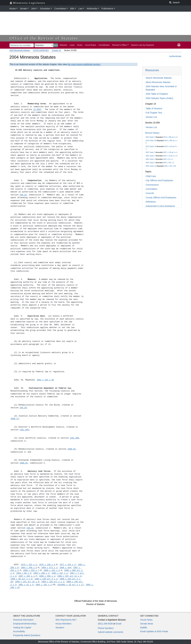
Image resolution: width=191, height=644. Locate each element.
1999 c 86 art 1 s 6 (21, 579)
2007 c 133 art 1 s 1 (170, 152)
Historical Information (23, 620)
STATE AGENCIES (41, 50)
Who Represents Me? (66, 620)
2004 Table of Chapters (157, 94)
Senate (23, 9)
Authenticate (175, 56)
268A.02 (71, 449)
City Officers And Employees (159, 180)
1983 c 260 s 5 (29, 568)
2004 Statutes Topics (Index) (159, 98)
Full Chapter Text (154, 113)
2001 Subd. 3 (151, 156)
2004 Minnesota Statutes (20, 50)
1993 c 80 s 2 (24, 573)
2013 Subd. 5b (151, 146)
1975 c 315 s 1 (29, 565)
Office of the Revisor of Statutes (44, 38)
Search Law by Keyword (143, 45)
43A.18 (23, 195)
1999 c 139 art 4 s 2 (46, 579)
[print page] (179, 45)
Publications (108, 9)
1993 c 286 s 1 (41, 573)
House (13, 9)
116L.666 (74, 438)
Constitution (104, 45)
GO (56, 45)
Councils (150, 193)
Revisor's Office (120, 45)
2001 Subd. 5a (151, 166)
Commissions (152, 185)
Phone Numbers (106, 628)
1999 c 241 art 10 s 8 (27, 582)
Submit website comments (111, 632)
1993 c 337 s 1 (60, 573)
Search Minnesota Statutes (159, 78)
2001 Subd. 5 (151, 163)
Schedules (45, 9)
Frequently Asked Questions (27, 635)
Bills (72, 9)
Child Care (151, 176)
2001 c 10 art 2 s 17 (170, 156)
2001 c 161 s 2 (168, 163)
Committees (60, 9)
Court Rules (91, 45)
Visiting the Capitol (22, 628)
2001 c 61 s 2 (168, 159)
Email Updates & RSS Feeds (154, 631)
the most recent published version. (84, 64)
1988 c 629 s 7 (31, 570)
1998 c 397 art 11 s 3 (69, 576)
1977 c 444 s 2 (68, 565)
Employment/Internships (25, 624)
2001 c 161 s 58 (170, 166)
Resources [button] (152, 70)
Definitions (151, 202)
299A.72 (15, 419)
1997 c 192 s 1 (26, 576)
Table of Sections (154, 108)
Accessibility (19, 631)
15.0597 (37, 109)
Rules (80, 45)
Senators (60, 628)
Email (118, 624)
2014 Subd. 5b (151, 140)
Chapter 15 (56, 50)
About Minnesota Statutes (158, 82)
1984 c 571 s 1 (49, 568)
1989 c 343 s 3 (52, 570)
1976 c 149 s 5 (47, 565)
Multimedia (92, 9)
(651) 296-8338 (105, 624)
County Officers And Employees (161, 198)
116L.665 (24, 430)
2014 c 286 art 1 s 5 (170, 137)
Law (81, 9)
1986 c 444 (65, 568)
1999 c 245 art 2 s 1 (53, 582)
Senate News (147, 624)
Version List (151, 117)
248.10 (23, 408)
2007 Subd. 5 (151, 152)
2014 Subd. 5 (151, 137)
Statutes (63, 45)
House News (146, 620)
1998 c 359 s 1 (47, 576)
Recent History (152, 133)
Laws (72, 45)
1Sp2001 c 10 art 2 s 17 (70, 585)
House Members (64, 624)
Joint (33, 9)
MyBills (144, 628)
